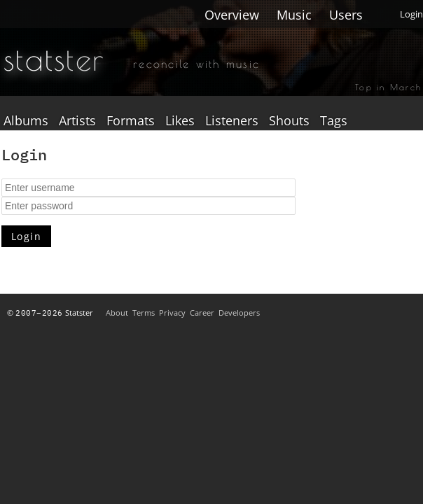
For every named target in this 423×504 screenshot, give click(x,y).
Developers (239, 313)
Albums (26, 121)
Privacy (172, 313)
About (117, 313)
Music (294, 15)
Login (411, 14)
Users (346, 15)
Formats (131, 121)
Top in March (388, 87)
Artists (77, 121)
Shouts (289, 121)
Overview (232, 15)
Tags (334, 121)
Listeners (232, 121)
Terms (144, 313)
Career (202, 313)
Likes (180, 121)
